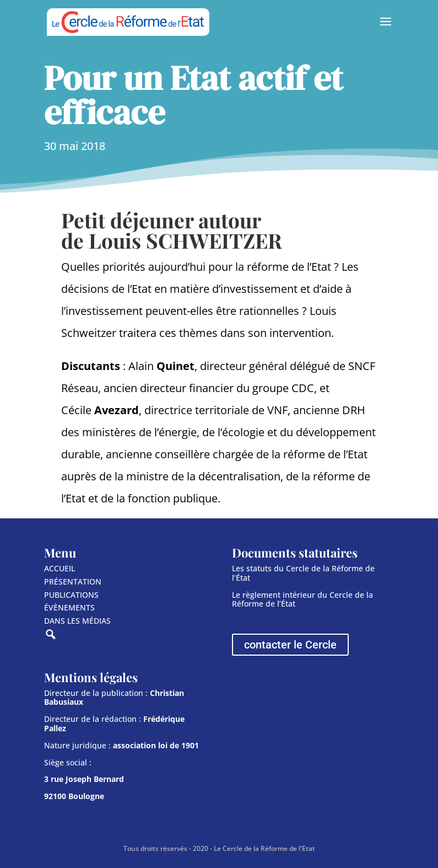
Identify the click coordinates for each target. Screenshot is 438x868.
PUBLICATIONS (71, 595)
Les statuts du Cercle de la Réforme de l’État (303, 573)
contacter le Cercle (290, 645)
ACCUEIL (60, 568)
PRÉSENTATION (73, 582)
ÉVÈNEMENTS (69, 607)
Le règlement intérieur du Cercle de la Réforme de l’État (302, 599)
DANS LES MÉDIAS (77, 621)
